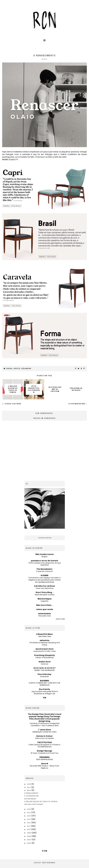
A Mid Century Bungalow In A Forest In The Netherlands (44, 746)
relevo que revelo (45, 609)
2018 (29, 784)
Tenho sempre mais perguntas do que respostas (44, 564)
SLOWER (44, 575)
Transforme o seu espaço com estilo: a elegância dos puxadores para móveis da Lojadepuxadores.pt (44, 580)
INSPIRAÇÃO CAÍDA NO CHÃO (44, 732)
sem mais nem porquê (34, 804)
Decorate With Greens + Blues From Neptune (44, 767)
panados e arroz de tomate (44, 561)
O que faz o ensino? (44, 571)
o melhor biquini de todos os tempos (41, 801)
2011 (29, 826)
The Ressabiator (44, 569)
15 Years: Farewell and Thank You (44, 753)
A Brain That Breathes (45, 658)
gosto (17, 369)
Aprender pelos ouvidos (45, 595)
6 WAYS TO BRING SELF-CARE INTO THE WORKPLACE (44, 684)
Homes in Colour (44, 736)
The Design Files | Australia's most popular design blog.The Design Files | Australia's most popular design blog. (45, 718)
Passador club (44, 616)
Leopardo (44, 601)
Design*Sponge (44, 751)
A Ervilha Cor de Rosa (44, 586)
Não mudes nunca (44, 554)
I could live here (12, 404)
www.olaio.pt (10, 160)
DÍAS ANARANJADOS (44, 759)
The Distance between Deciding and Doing (44, 644)
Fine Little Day (44, 674)
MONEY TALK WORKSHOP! (45, 670)
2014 (29, 816)
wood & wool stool (44, 649)
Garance (44, 664)
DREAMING (45, 757)
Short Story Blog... (45, 592)
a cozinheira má (77, 404)
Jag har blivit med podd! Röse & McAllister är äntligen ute (45, 693)
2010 (29, 829)
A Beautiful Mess (44, 634)
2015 (29, 812)
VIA (45, 698)
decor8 (45, 764)
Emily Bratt (44, 677)
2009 (29, 833)
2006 (29, 843)
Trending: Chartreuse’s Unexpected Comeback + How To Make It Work (44, 724)
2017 (29, 787)
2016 (29, 809)
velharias (26, 369)
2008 (29, 836)
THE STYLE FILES (44, 742)
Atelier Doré (45, 662)
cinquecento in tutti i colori (45, 651)
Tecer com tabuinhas (45, 588)
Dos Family (44, 689)
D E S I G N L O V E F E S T (45, 668)
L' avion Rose (44, 730)
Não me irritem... (45, 605)
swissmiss (44, 640)
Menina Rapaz (45, 599)
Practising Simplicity (45, 655)
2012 (29, 823)
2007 (29, 840)
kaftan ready (30, 799)
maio (29, 790)
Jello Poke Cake (45, 636)
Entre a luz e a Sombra (45, 738)
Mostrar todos (60, 619)
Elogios (44, 556)
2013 (29, 819)
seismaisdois (44, 614)
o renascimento (31, 793)
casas (9, 369)
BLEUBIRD (45, 681)
